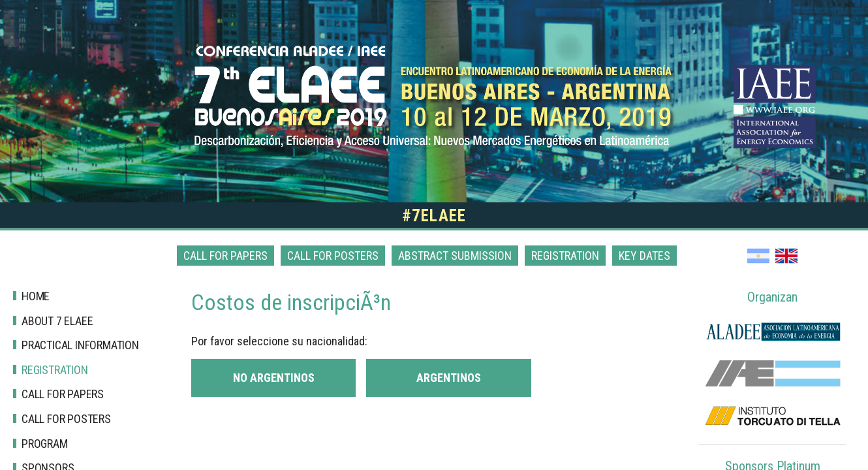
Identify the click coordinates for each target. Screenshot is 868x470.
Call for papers (225, 256)
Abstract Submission (455, 256)
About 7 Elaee (57, 321)
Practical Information (80, 345)
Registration (565, 256)
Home (36, 296)
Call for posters (333, 256)
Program (45, 444)
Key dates (644, 256)
